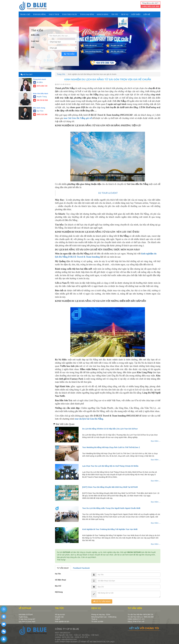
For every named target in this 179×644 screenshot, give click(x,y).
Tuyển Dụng (23, 617)
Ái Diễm (38, 82)
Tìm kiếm (69, 54)
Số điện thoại (61, 580)
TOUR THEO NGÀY (69, 14)
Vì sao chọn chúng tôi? (27, 619)
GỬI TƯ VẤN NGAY (102, 601)
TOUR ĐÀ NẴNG (39, 14)
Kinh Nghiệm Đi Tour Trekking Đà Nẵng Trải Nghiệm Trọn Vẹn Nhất (110, 529)
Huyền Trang (40, 97)
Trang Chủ (25, 14)
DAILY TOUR (54, 14)
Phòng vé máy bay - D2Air (101, 615)
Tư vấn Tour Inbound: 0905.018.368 (141, 617)
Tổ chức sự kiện (97, 621)
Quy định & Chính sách (27, 621)
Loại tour (35, 41)
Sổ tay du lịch (60, 615)
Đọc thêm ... (156, 441)
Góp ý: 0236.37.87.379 (136, 621)
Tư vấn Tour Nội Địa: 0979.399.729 (140, 615)
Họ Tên (58, 574)
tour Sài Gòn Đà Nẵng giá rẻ (78, 118)
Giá (33, 47)
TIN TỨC (115, 14)
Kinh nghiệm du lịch (62, 621)
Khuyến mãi (59, 617)
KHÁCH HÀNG (103, 14)
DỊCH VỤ (125, 14)
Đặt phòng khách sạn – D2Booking (104, 617)
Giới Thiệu (136, 14)
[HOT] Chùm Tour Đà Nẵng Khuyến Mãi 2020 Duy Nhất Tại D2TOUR (110, 487)
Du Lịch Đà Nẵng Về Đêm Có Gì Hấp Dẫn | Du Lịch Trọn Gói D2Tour (110, 429)
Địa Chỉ (58, 586)
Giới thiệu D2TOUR (26, 615)
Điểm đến (35, 35)
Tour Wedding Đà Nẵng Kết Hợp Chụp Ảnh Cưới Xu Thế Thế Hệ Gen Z (111, 447)
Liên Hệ (147, 14)
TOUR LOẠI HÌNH (87, 14)
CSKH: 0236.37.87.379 (136, 619)
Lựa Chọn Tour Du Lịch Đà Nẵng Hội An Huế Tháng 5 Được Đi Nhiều (110, 466)
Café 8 (57, 619)
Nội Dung (59, 592)
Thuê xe (94, 619)
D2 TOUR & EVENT (108, 193)
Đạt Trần (38, 111)
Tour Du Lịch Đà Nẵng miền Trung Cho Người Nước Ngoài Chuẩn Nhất (111, 508)
